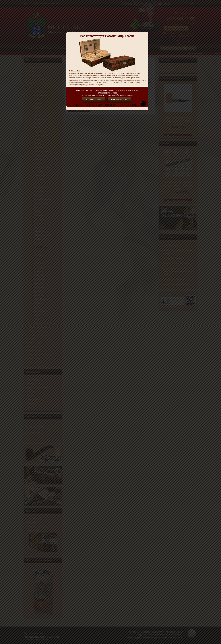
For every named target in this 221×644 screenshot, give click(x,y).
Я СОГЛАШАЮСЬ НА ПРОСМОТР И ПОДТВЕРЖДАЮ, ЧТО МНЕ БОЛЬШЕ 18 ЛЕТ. (107, 93)
